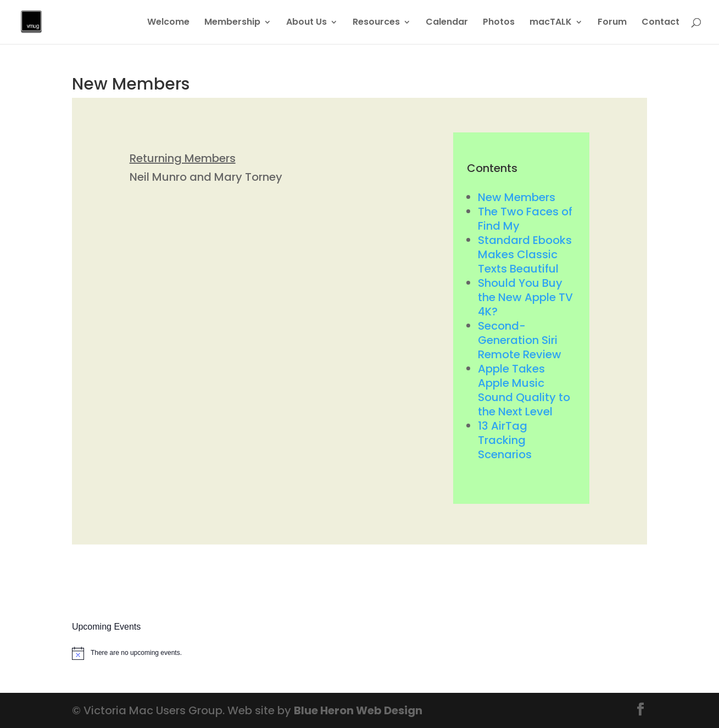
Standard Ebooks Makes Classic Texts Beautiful (525, 254)
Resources (376, 23)
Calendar (447, 23)
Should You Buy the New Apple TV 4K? (525, 297)
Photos (499, 23)
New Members (517, 197)
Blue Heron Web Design (358, 710)
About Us (306, 23)
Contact (661, 23)
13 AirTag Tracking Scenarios (505, 440)
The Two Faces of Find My (525, 219)
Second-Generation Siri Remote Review (520, 340)
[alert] (132, 653)
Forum (612, 23)
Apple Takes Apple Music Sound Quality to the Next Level (524, 390)
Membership (232, 23)
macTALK (551, 23)
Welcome (168, 23)
